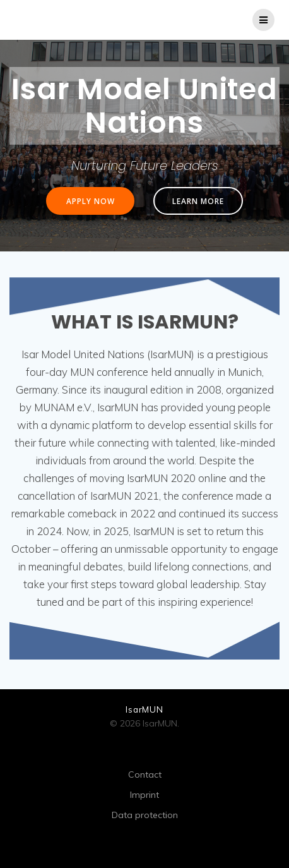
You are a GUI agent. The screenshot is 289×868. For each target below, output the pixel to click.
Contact (145, 775)
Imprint (144, 795)
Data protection (145, 815)
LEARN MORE (198, 201)
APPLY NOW (91, 201)
